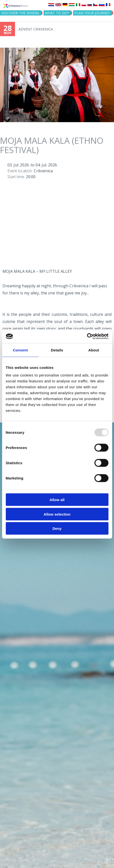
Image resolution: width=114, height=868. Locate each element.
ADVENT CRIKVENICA (36, 29)
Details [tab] (57, 350)
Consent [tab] (20, 350)
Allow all (57, 500)
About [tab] (94, 350)
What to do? (57, 13)
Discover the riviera (20, 13)
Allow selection (57, 514)
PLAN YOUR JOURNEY (92, 13)
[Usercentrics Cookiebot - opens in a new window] (87, 336)
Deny (57, 528)
